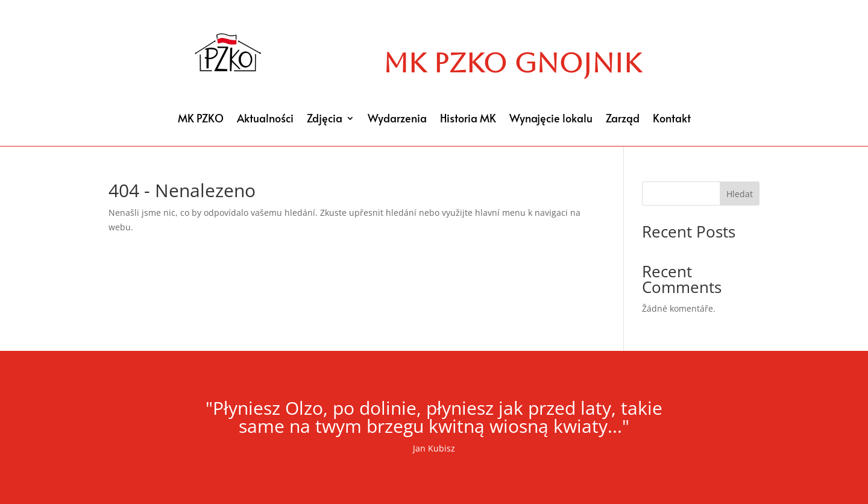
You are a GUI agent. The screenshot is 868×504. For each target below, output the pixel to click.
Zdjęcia (325, 120)
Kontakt (672, 120)
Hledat (740, 194)
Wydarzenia (397, 120)
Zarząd (623, 120)
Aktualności (265, 120)
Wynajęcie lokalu (551, 120)
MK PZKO (201, 120)
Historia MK (468, 120)
